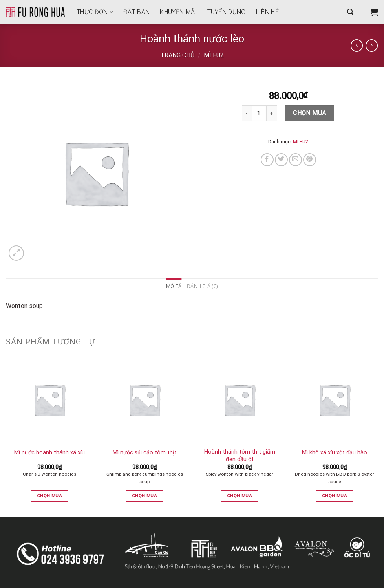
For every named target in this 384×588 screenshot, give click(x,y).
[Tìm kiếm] (350, 12)
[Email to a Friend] (295, 160)
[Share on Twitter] (281, 160)
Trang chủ (177, 55)
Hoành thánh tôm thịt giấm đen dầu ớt (240, 456)
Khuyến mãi (178, 12)
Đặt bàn (136, 12)
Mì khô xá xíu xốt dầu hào (335, 453)
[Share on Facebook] (267, 160)
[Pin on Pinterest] (310, 160)
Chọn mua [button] (49, 496)
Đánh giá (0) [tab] (202, 286)
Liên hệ (267, 12)
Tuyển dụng (227, 12)
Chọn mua (310, 113)
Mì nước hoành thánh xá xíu (49, 453)
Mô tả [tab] (174, 286)
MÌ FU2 (214, 55)
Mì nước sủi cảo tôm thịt (145, 453)
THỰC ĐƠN (95, 12)
